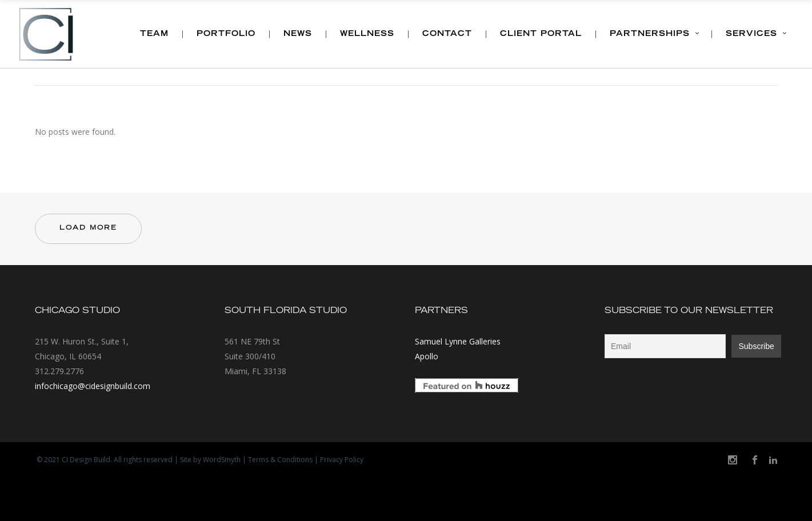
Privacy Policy (342, 460)
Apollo (427, 356)
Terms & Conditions (280, 460)
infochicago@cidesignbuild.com (93, 386)
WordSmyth (222, 460)
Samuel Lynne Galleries (458, 341)
